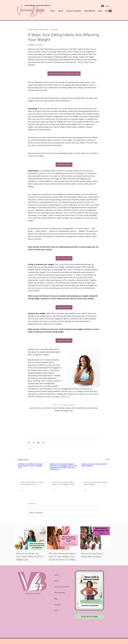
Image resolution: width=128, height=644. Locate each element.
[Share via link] (43, 443)
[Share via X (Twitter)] (34, 443)
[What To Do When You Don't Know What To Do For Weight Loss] (32, 471)
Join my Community (61, 587)
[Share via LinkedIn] (38, 443)
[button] (90, 11)
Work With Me (59, 593)
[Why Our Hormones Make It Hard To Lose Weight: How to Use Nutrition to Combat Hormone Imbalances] (64, 471)
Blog (56, 599)
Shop (56, 610)
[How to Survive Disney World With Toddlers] (96, 471)
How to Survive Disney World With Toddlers (95, 483)
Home (56, 575)
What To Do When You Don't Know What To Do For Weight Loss (32, 483)
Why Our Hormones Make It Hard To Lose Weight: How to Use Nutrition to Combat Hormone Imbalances (64, 483)
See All (108, 459)
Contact (57, 605)
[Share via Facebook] (29, 443)
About (57, 581)
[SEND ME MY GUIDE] (90, 617)
